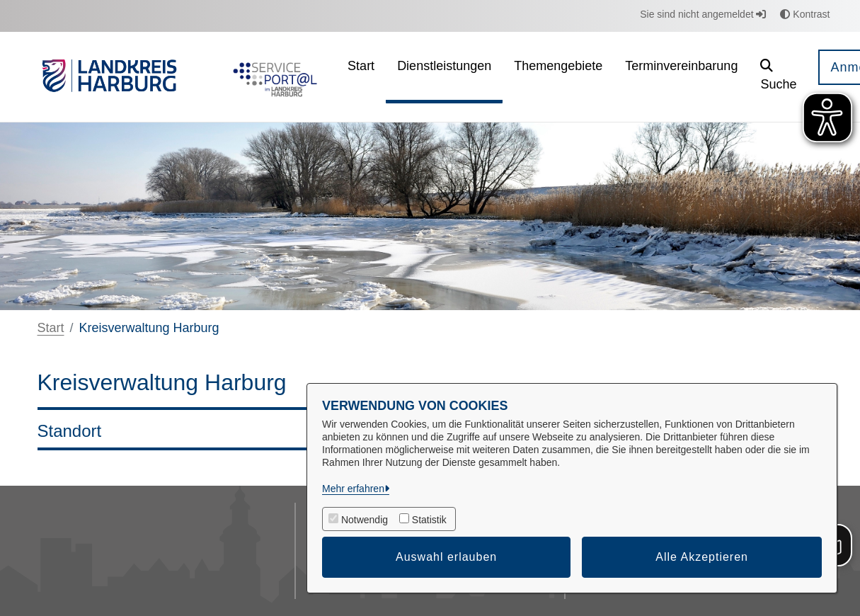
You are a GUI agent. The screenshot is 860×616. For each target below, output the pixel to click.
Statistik (429, 520)
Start (51, 328)
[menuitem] (361, 77)
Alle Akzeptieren (702, 557)
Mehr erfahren (353, 489)
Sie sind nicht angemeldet (703, 14)
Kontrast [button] (805, 14)
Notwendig (365, 520)
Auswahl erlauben (446, 557)
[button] (778, 77)
